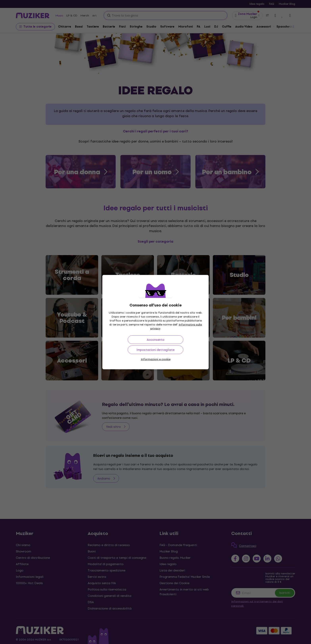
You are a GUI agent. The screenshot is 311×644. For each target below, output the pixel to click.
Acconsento (156, 340)
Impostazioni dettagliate (155, 350)
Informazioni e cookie (156, 359)
